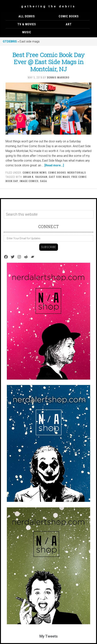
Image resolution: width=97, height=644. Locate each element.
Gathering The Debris (48, 6)
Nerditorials (77, 173)
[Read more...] (54, 165)
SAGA (43, 181)
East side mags (59, 177)
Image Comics (29, 181)
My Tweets (49, 636)
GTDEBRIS (10, 41)
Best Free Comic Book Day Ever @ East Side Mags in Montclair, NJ (48, 62)
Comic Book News (35, 173)
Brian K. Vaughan (35, 177)
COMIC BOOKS (57, 173)
